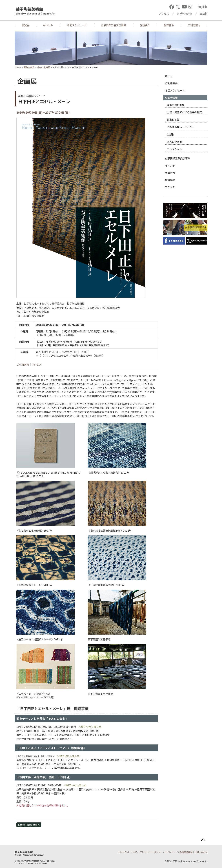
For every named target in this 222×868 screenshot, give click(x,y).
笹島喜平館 (173, 120)
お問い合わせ (201, 852)
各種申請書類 (184, 14)
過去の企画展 (43, 67)
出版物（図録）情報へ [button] (29, 825)
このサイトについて (127, 852)
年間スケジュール (77, 25)
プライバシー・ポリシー (151, 852)
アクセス (164, 14)
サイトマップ (171, 852)
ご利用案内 (194, 25)
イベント (48, 25)
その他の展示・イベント (181, 127)
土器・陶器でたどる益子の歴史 (185, 112)
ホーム (18, 67)
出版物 (204, 14)
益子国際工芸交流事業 (114, 25)
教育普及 (169, 25)
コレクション (174, 149)
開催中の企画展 (176, 105)
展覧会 (25, 25)
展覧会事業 (29, 67)
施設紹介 (145, 25)
